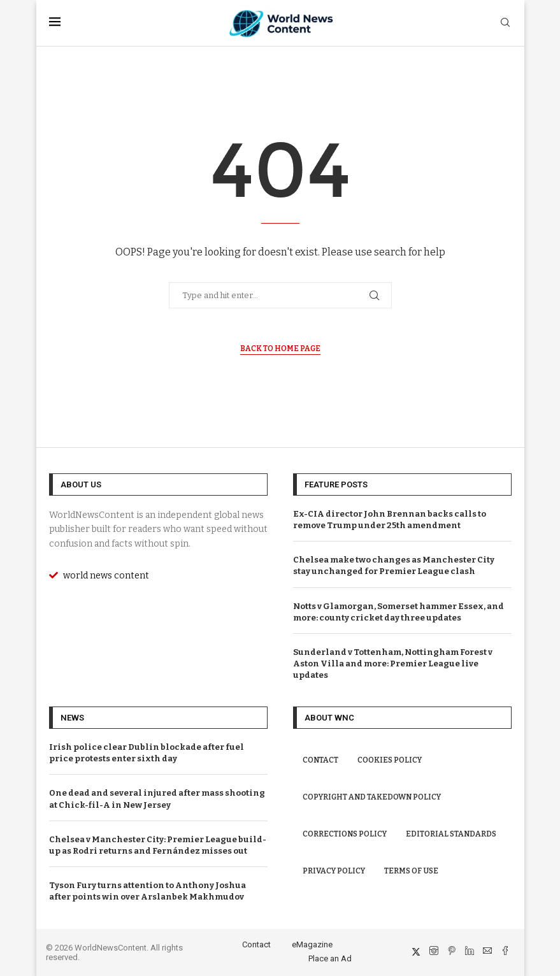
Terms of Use (411, 871)
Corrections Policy (345, 834)
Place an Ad (330, 958)
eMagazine (312, 944)
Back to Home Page (280, 348)
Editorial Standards (451, 834)
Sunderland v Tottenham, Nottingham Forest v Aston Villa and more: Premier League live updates (393, 664)
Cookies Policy (390, 760)
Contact (320, 760)
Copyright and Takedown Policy (372, 797)
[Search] (505, 23)
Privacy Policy (334, 871)
